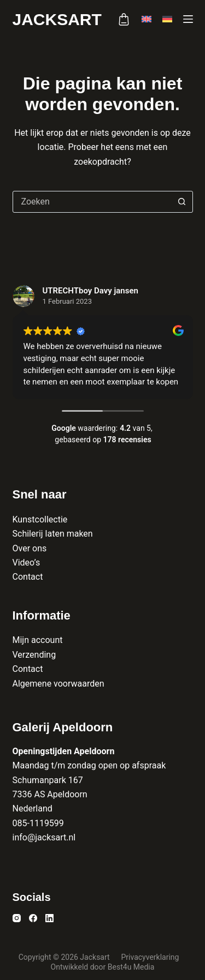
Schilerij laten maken (53, 534)
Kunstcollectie (40, 519)
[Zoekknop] (182, 202)
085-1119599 (38, 823)
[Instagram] (17, 918)
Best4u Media (131, 967)
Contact (28, 577)
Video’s (27, 563)
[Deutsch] (167, 19)
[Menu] (188, 19)
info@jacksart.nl (44, 837)
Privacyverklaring (151, 957)
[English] (147, 19)
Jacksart (57, 19)
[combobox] (92, 202)
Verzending (34, 655)
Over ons (30, 548)
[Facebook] (33, 918)
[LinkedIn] (49, 918)
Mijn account (38, 640)
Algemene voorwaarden (58, 684)
